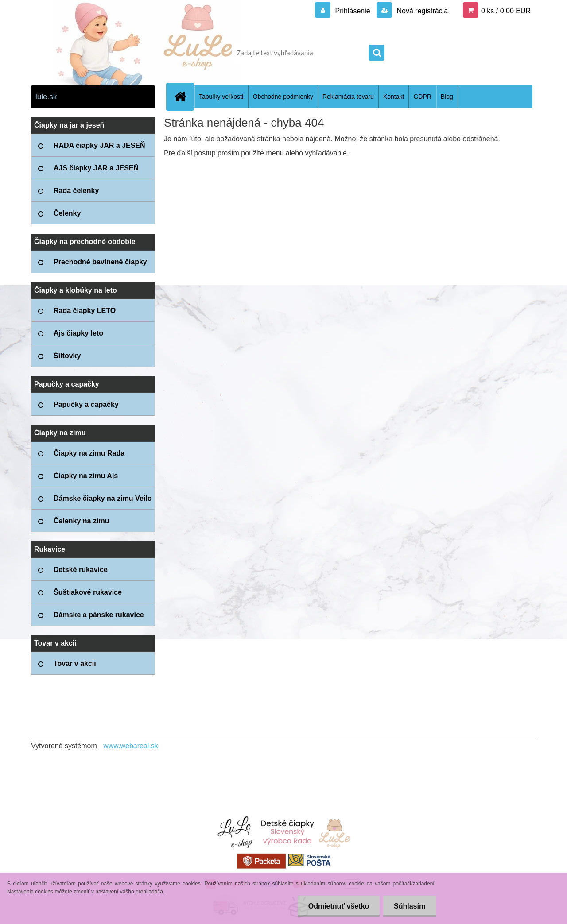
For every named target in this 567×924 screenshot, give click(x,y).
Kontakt (394, 97)
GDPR (422, 97)
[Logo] (92, 53)
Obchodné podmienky (283, 97)
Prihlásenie (353, 11)
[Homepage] (184, 97)
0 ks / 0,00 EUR (506, 11)
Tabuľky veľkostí (221, 97)
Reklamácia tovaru (348, 97)
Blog (447, 97)
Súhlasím (409, 906)
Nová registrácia (421, 11)
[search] (377, 53)
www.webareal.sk (131, 746)
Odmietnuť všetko (337, 906)
